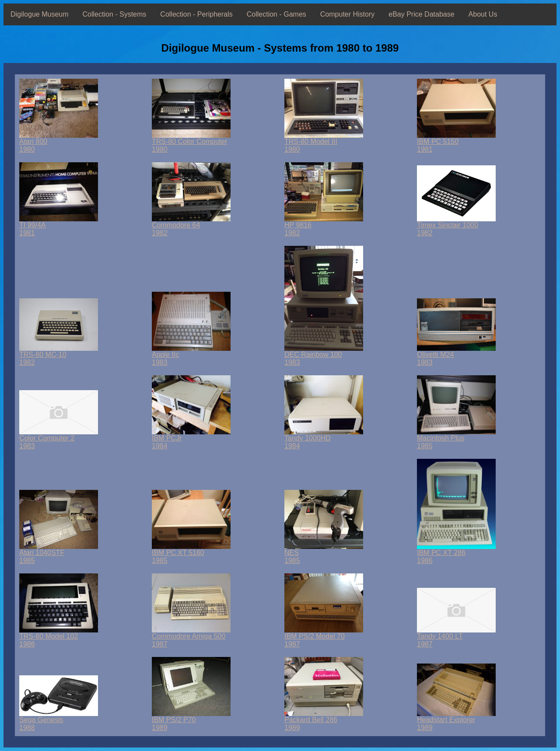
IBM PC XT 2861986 (456, 554)
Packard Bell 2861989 (324, 721)
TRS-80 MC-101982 (59, 355)
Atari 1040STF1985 (59, 554)
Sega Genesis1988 (59, 721)
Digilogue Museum (40, 14)
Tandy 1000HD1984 (324, 439)
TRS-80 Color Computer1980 (191, 142)
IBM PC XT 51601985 (191, 554)
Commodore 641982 (191, 226)
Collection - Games (276, 14)
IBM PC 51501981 (456, 142)
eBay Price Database (421, 14)
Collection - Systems (115, 14)
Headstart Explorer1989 (456, 721)
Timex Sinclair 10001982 (456, 226)
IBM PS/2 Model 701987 (324, 637)
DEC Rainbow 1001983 (324, 355)
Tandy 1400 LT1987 (456, 637)
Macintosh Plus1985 (456, 439)
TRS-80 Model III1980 (324, 142)
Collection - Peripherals (196, 14)
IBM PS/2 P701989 (191, 721)
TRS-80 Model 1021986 (59, 637)
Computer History (347, 14)
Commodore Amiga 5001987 (191, 637)
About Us (483, 14)
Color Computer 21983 (59, 439)
